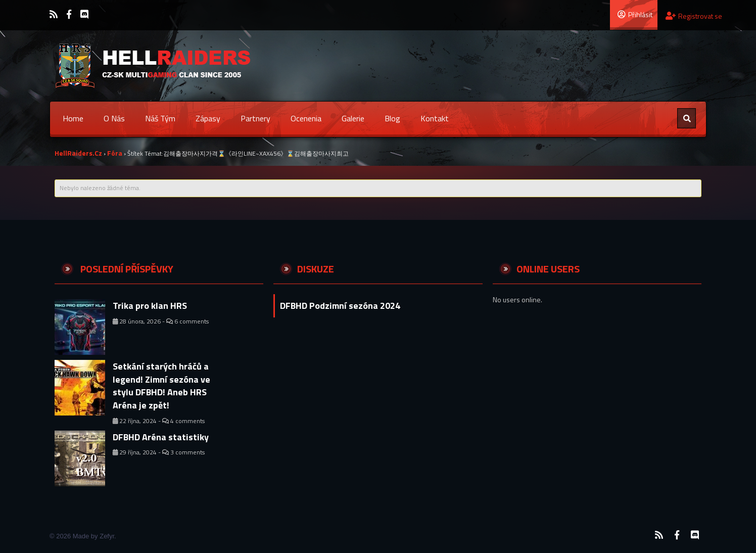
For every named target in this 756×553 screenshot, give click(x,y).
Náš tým (160, 118)
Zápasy (208, 118)
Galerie (353, 118)
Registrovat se (694, 16)
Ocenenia (306, 118)
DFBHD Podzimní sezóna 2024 (340, 306)
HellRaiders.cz (78, 153)
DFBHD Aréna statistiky (161, 437)
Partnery (255, 118)
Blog (392, 118)
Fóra (115, 153)
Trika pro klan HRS (150, 306)
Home (73, 118)
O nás (114, 118)
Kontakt (435, 118)
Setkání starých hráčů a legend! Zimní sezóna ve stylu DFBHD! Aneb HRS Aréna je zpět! (161, 386)
